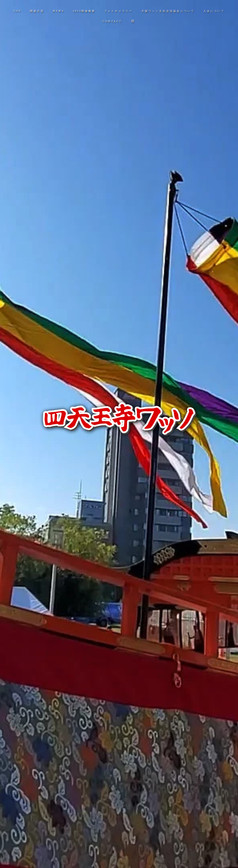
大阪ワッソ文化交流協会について (168, 11)
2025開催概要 (84, 11)
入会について (214, 11)
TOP (17, 11)
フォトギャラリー (119, 11)
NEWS (58, 11)
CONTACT (112, 21)
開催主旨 (37, 11)
